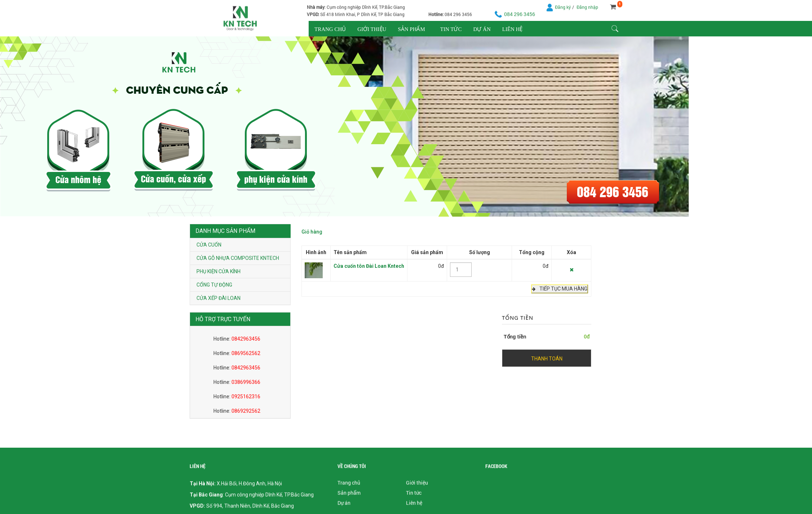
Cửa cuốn (209, 245)
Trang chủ (330, 29)
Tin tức (451, 29)
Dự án (482, 29)
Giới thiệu (372, 29)
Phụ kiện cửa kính (219, 271)
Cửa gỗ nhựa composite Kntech (238, 258)
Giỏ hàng (312, 230)
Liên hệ (513, 29)
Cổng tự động (214, 285)
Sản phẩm (411, 29)
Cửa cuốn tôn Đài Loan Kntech (369, 265)
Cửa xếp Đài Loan (219, 298)
